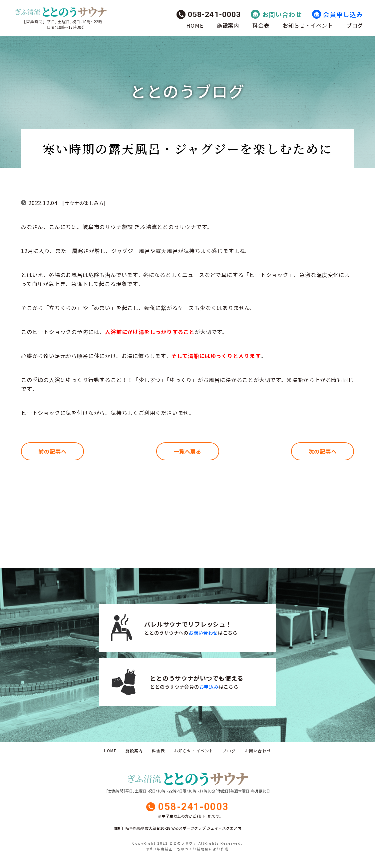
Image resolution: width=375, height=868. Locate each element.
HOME (195, 25)
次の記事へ (322, 451)
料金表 (261, 25)
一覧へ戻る (187, 451)
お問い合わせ (282, 14)
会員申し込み (343, 14)
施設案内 (228, 25)
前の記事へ (52, 451)
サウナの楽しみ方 (84, 203)
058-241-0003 (214, 14)
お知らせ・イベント (308, 25)
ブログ (355, 25)
